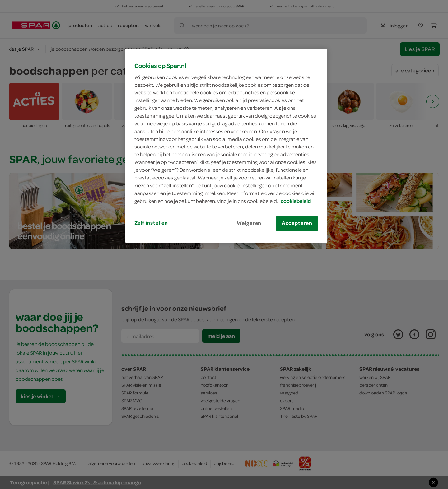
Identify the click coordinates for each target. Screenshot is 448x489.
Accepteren (297, 223)
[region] (226, 146)
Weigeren (249, 223)
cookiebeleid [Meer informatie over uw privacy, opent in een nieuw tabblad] (296, 201)
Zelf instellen (151, 223)
